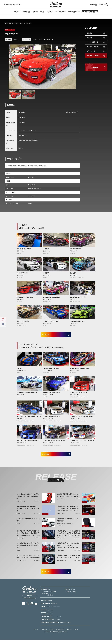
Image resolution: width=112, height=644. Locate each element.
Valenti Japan (61, 516)
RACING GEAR (61, 563)
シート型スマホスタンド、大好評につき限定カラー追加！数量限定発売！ (28, 499)
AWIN (18, 526)
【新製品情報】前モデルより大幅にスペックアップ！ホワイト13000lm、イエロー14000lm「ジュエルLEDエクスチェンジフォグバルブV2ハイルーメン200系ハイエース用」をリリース (68, 548)
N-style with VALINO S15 (51, 297)
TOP (6, 23)
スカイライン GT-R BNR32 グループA (29, 418)
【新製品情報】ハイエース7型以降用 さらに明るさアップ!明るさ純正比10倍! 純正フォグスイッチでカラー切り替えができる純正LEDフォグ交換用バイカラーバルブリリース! (69, 536)
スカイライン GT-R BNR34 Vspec (54, 442)
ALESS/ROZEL (21, 563)
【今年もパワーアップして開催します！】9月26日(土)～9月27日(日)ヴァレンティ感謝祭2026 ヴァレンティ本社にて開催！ (28, 536)
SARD (18, 553)
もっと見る (48, 335)
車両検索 (11, 23)
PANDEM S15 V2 (75, 249)
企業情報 (90, 33)
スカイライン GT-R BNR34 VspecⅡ (28, 442)
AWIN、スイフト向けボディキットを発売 (28, 523)
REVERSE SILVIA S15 (77, 321)
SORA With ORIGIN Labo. (25, 297)
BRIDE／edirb (21, 504)
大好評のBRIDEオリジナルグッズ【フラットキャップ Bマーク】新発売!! (28, 511)
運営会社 (52, 634)
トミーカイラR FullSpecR (52, 418)
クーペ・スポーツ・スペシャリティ (43, 39)
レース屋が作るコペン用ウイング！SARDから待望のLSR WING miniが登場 (28, 548)
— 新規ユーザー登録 (71, 596)
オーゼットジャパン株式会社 (65, 526)
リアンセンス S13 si (23, 321)
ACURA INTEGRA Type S (52, 394)
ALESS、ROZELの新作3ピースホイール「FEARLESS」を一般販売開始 (28, 559)
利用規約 (69, 634)
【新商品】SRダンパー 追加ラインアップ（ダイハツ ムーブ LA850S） (69, 559)
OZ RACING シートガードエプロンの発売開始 (68, 523)
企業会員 (76, 634)
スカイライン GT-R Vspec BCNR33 (81, 418)
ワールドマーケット (62, 502)
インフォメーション (93, 47)
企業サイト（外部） (93, 56)
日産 (16, 23)
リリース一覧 (91, 51)
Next (73, 67)
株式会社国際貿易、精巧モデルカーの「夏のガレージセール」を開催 (68, 498)
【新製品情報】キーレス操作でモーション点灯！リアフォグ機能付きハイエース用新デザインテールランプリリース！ (68, 512)
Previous (12, 67)
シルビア (21, 23)
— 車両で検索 (44, 598)
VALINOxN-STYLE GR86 (51, 370)
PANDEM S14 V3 (22, 273)
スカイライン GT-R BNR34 (79, 394)
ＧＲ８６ (19, 370)
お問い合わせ (44, 634)
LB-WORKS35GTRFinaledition (27, 394)
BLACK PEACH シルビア (78, 297)
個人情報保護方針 (60, 634)
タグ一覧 (36, 634)
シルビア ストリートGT (51, 321)
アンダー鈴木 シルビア (24, 249)
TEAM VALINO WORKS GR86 (80, 370)
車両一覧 (90, 38)
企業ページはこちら (71, 112)
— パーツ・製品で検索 (47, 599)
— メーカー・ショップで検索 (48, 596)
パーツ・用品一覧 (92, 42)
